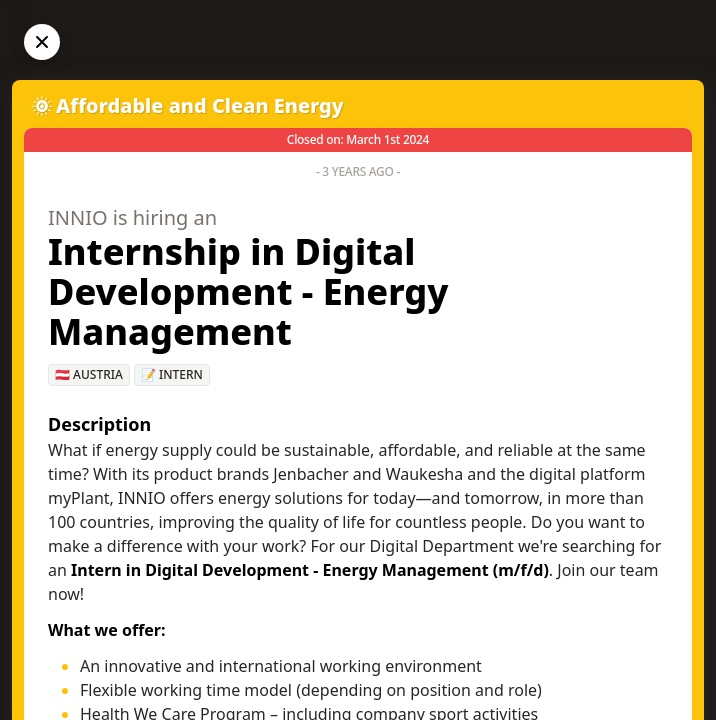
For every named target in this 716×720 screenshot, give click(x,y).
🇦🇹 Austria (89, 374)
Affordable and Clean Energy (200, 105)
